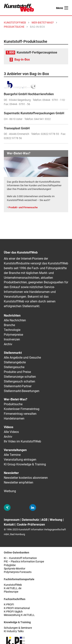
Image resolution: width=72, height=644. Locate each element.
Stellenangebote (15, 362)
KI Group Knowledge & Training (25, 464)
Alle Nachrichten (15, 320)
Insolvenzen (12, 339)
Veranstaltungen (15, 450)
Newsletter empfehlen (19, 482)
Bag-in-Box (22, 60)
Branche (9, 325)
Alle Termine (12, 455)
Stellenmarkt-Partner (18, 386)
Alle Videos (11, 432)
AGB (44, 520)
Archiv (8, 344)
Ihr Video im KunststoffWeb (22, 441)
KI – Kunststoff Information (20, 558)
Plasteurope (11, 592)
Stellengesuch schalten (19, 381)
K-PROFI (9, 605)
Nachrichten (12, 316)
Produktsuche (13, 404)
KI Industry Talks (14, 631)
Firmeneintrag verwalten (20, 414)
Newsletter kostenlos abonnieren (26, 478)
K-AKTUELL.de (13, 588)
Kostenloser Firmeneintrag (22, 409)
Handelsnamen (14, 418)
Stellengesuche (14, 367)
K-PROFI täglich (13, 612)
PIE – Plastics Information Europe (24, 562)
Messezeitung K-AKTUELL (19, 615)
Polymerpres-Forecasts (18, 572)
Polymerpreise (13, 335)
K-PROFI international (17, 608)
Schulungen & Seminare (18, 628)
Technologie (12, 330)
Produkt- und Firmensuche (23, 207)
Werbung (10, 491)
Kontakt (9, 525)
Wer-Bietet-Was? (16, 399)
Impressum (12, 520)
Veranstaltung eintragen (20, 460)
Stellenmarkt (13, 353)
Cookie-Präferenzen (31, 525)
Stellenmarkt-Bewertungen (22, 391)
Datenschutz (30, 520)
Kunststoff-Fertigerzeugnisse (37, 52)
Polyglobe (10, 565)
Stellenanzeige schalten (20, 377)
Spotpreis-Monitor (15, 569)
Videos (9, 427)
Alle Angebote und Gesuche (22, 358)
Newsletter (11, 473)
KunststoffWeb (13, 585)
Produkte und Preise (17, 372)
